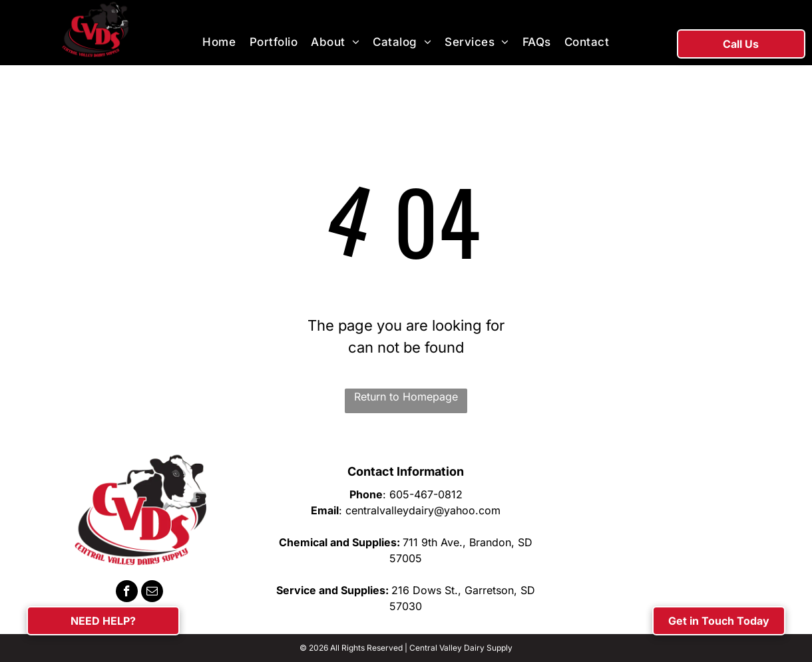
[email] (152, 593)
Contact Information (406, 471)
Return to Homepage (406, 397)
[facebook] (127, 593)
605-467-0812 (426, 494)
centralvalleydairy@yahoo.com (423, 510)
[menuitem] (219, 43)
